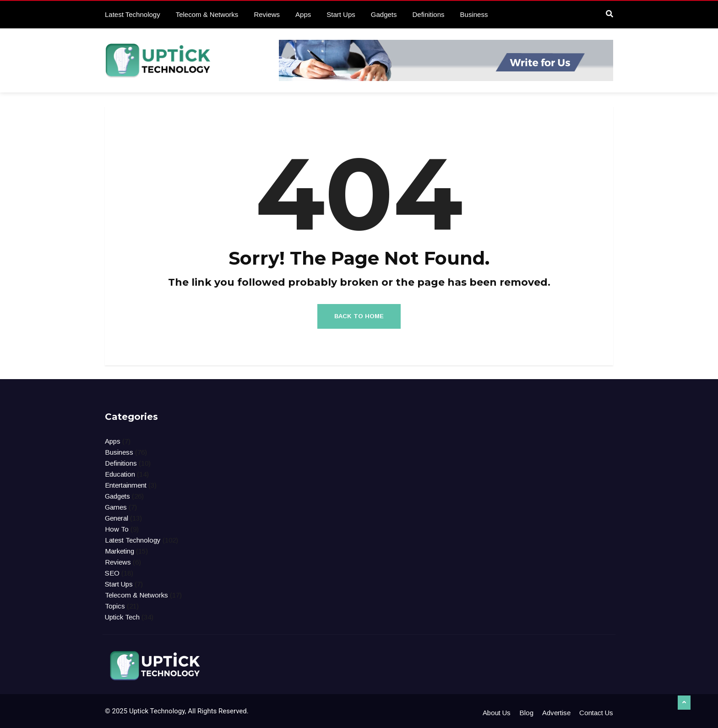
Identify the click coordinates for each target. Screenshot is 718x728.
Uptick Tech (122, 617)
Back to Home (359, 316)
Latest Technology (133, 14)
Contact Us (596, 713)
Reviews (267, 14)
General (117, 518)
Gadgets (384, 14)
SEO (112, 573)
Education (120, 474)
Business (474, 14)
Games (116, 507)
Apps (303, 14)
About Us (497, 713)
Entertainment (126, 485)
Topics (115, 606)
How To (117, 529)
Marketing (120, 551)
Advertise (556, 713)
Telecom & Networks (207, 14)
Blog (526, 713)
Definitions (429, 14)
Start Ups (341, 14)
